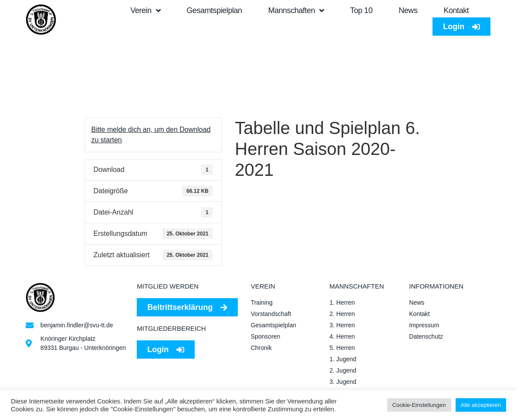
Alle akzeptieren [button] (481, 405)
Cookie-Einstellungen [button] (419, 405)
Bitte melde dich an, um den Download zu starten (151, 135)
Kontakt (456, 10)
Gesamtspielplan (214, 10)
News (408, 10)
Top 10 (361, 10)
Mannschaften (296, 10)
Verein (145, 10)
